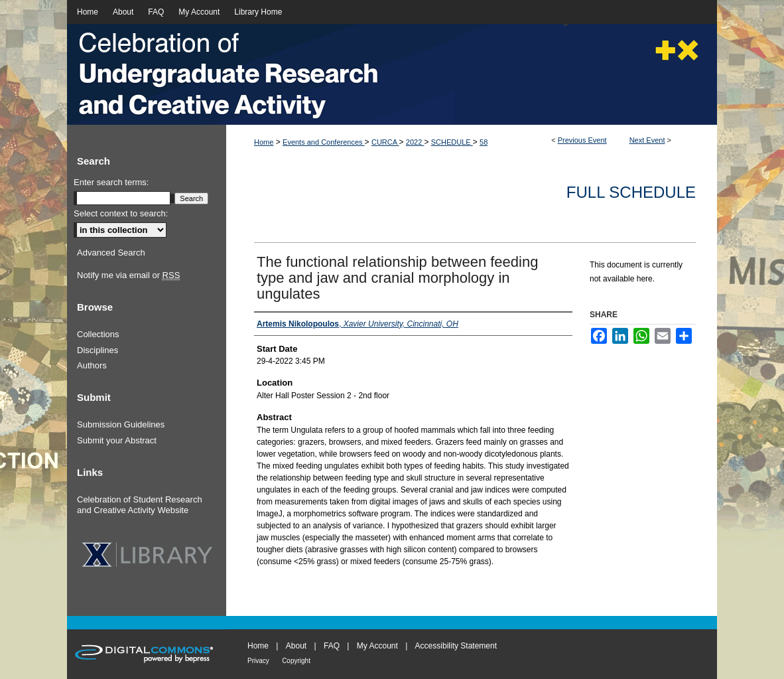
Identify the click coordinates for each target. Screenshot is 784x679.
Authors (92, 365)
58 (484, 142)
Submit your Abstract (117, 440)
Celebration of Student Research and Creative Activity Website (140, 505)
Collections (98, 334)
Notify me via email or (128, 275)
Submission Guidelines (121, 424)
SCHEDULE (452, 142)
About (296, 646)
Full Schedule (631, 192)
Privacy (258, 661)
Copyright (296, 661)
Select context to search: (121, 213)
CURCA (385, 142)
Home (264, 142)
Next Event (647, 140)
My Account (377, 646)
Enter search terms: (111, 182)
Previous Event (582, 140)
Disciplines (98, 350)
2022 (415, 142)
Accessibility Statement (456, 646)
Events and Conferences (324, 142)
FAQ (332, 646)
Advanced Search (111, 253)
